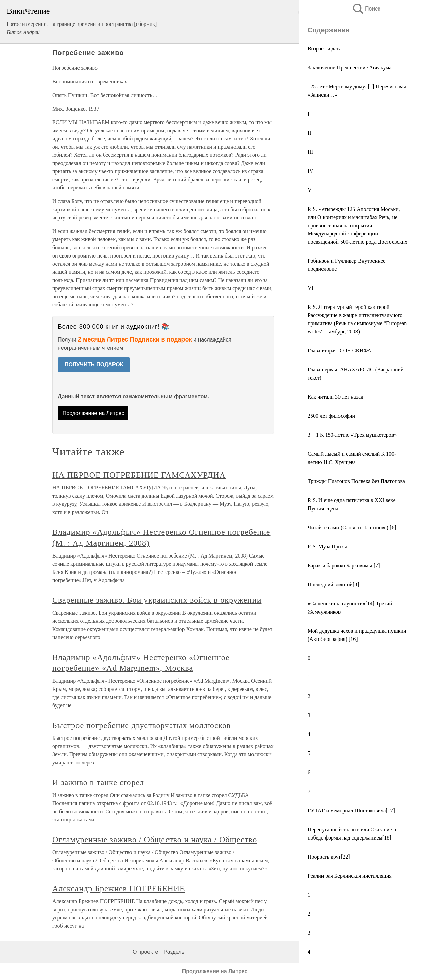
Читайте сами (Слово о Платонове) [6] (352, 527)
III (310, 152)
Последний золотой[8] (333, 585)
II (309, 133)
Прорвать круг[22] (329, 857)
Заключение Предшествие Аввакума (350, 68)
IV (310, 171)
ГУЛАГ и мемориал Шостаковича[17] (351, 810)
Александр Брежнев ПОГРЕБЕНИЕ (119, 888)
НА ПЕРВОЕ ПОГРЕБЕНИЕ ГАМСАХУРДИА (139, 475)
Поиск (366, 9)
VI (310, 288)
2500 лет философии (331, 416)
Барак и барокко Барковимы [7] (344, 566)
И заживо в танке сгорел (98, 782)
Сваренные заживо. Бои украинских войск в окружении (157, 600)
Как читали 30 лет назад (335, 397)
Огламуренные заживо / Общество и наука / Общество (155, 840)
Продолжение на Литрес (93, 413)
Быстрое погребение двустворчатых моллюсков (142, 725)
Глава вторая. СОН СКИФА (340, 351)
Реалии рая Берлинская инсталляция (350, 876)
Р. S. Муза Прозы (327, 546)
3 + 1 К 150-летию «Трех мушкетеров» (352, 435)
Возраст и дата (325, 48)
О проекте (145, 952)
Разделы (174, 952)
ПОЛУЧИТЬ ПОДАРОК (94, 364)
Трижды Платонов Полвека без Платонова (356, 481)
